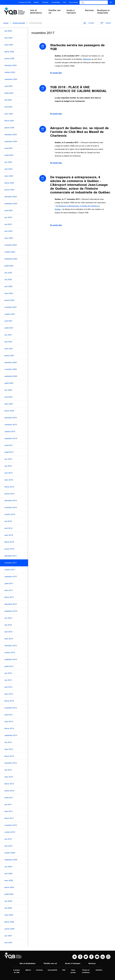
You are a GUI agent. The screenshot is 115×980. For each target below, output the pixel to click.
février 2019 (9, 487)
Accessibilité (56, 2)
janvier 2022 (9, 300)
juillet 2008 (9, 894)
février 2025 (9, 121)
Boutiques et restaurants (103, 12)
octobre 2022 (10, 252)
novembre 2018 (11, 507)
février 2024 (9, 183)
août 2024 (8, 148)
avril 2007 (8, 943)
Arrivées (89, 23)
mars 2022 (9, 293)
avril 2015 (8, 687)
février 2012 (9, 784)
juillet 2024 (9, 155)
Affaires (36, 2)
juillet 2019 (9, 452)
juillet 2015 (9, 666)
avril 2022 (8, 286)
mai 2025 (8, 100)
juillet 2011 (9, 798)
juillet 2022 (9, 266)
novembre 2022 (11, 245)
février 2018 (9, 542)
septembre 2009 (11, 860)
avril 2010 (8, 846)
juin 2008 (8, 901)
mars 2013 (9, 749)
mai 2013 (8, 742)
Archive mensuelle (19, 23)
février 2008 (9, 922)
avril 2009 (8, 874)
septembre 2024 (11, 141)
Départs (106, 23)
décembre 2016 (11, 604)
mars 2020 (9, 404)
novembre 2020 (11, 369)
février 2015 (9, 701)
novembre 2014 (11, 708)
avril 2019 (8, 473)
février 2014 (9, 728)
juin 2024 (8, 162)
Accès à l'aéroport (73, 963)
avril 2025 (8, 107)
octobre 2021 (10, 314)
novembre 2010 (11, 825)
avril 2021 (8, 342)
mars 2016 (9, 639)
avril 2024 (8, 169)
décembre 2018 (11, 501)
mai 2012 (8, 770)
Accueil (6, 23)
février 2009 (9, 887)
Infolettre (99, 970)
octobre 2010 (10, 832)
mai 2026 (8, 31)
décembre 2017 (11, 556)
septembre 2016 (11, 611)
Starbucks (87, 59)
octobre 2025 (10, 72)
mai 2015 (8, 680)
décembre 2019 (11, 418)
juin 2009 (8, 867)
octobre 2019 (10, 432)
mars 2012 (9, 777)
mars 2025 (9, 114)
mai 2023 (8, 224)
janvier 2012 (9, 791)
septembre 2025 (11, 79)
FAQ (64, 2)
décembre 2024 (11, 135)
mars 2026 (9, 45)
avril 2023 (8, 231)
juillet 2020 (9, 383)
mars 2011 (9, 811)
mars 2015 (9, 694)
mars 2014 (9, 722)
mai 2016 (8, 625)
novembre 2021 (11, 307)
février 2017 (9, 597)
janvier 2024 (9, 190)
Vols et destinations (27, 963)
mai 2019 (8, 466)
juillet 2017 (9, 584)
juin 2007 (8, 936)
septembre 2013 (11, 735)
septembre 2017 (11, 577)
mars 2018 (9, 535)
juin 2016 (8, 618)
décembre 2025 (11, 65)
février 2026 (9, 52)
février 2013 (9, 756)
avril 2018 (8, 528)
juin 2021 (8, 335)
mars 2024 (9, 176)
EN (111, 2)
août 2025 (8, 86)
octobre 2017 (10, 570)
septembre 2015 (11, 659)
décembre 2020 (11, 363)
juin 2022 (8, 273)
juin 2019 (8, 459)
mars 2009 (9, 880)
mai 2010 (8, 839)
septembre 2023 (11, 204)
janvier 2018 (9, 549)
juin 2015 (8, 673)
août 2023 (8, 211)
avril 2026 (8, 38)
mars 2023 (9, 238)
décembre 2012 (11, 763)
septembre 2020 (11, 376)
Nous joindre (74, 2)
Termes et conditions (86, 971)
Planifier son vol (50, 963)
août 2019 (8, 445)
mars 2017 (9, 590)
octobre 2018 (10, 514)
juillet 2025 (9, 93)
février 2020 (9, 411)
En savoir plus (56, 73)
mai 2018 (8, 521)
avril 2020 (8, 397)
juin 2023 (8, 217)
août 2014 (8, 715)
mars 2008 (9, 915)
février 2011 (9, 818)
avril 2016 (8, 632)
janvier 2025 (9, 128)
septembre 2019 (11, 438)
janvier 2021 (9, 356)
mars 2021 (9, 349)
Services (92, 963)
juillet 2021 (9, 328)
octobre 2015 (10, 653)
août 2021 (8, 321)
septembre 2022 (11, 259)
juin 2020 (8, 390)
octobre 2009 (10, 853)
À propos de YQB (25, 2)
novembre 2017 (11, 563)
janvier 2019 (9, 494)
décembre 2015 (11, 646)
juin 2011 (8, 805)
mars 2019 (9, 480)
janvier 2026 (9, 59)
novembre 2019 (11, 425)
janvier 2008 (9, 929)
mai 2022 (8, 280)
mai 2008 (8, 908)
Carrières (45, 2)
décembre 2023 (11, 197)
